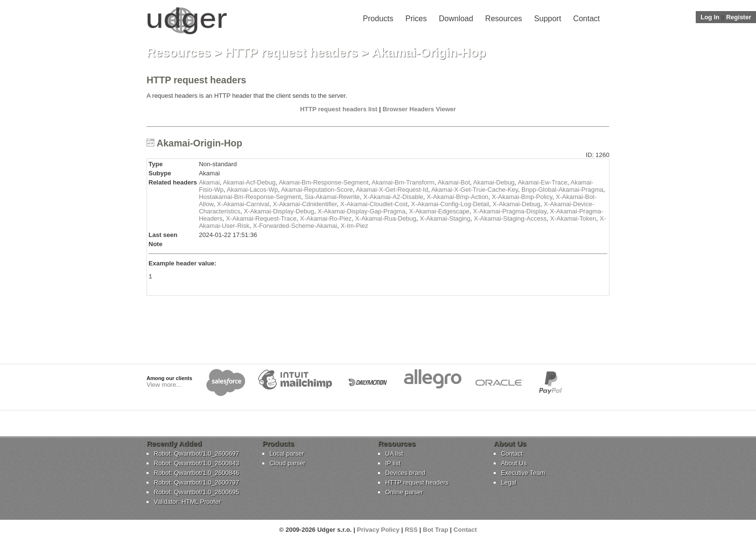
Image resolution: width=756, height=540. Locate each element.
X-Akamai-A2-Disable (393, 197)
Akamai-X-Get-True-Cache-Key (474, 190)
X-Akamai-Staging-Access (510, 218)
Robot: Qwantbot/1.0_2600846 (196, 473)
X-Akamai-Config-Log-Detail (450, 204)
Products (378, 19)
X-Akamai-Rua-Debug (385, 218)
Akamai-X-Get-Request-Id (392, 190)
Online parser (404, 492)
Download (456, 19)
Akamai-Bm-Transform (403, 182)
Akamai (209, 182)
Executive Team (523, 473)
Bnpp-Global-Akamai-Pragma (563, 190)
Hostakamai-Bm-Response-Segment (250, 197)
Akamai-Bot (454, 182)
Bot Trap (436, 530)
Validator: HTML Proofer (187, 502)
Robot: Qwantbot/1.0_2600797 (196, 482)
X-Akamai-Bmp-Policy (522, 197)
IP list (393, 463)
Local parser (287, 454)
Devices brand (405, 473)
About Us (514, 463)
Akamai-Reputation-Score (317, 190)
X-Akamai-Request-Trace (261, 218)
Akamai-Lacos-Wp (252, 190)
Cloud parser (287, 463)
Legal (509, 482)
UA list (394, 454)
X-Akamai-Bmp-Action (458, 197)
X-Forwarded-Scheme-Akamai (295, 226)
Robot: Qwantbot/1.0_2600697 (196, 454)
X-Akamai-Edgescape (439, 211)
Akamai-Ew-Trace (543, 182)
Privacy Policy (378, 530)
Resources (503, 19)
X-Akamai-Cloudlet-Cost (374, 204)
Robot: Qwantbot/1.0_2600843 (196, 463)
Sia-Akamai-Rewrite (332, 197)
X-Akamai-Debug (517, 204)
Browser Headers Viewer (419, 109)
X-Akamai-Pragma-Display (510, 211)
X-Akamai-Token (573, 218)
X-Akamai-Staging (445, 218)
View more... (164, 385)
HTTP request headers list (338, 109)
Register (739, 17)
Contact (587, 19)
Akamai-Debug (494, 182)
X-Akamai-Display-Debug (279, 211)
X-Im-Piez (354, 226)
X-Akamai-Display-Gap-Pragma (362, 211)
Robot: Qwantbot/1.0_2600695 (196, 492)
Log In (710, 17)
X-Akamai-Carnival (243, 204)
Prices (416, 19)
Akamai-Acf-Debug (249, 182)
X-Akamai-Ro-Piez (326, 218)
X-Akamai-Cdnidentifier (305, 204)
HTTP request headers (292, 53)
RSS (411, 530)
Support (548, 19)
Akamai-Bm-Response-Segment (324, 182)
